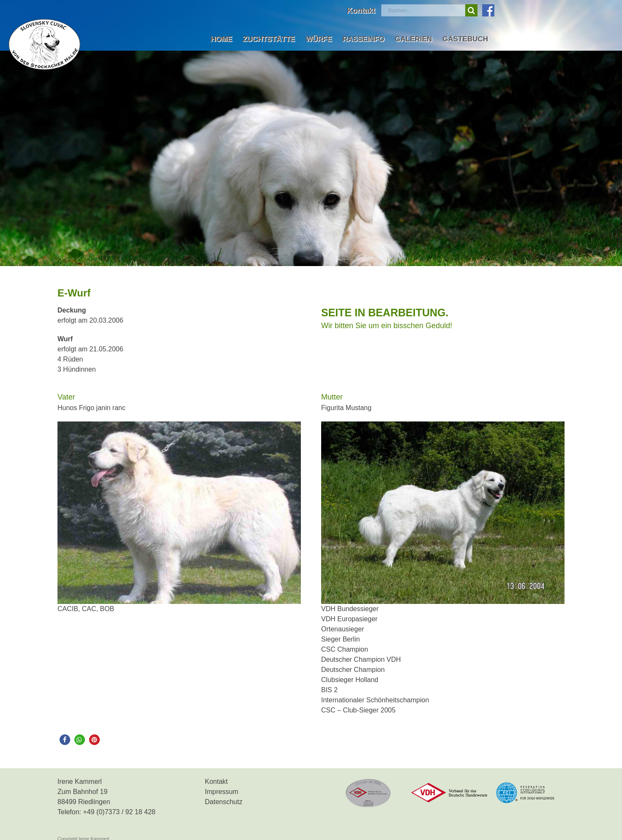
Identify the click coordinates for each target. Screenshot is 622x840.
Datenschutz (224, 802)
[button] (65, 740)
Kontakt (216, 782)
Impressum (222, 792)
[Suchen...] (423, 10)
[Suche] (471, 10)
